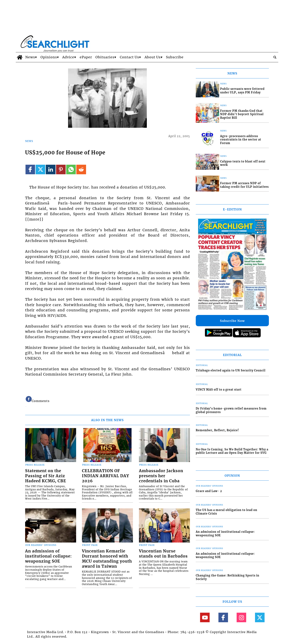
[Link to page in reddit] (81, 169)
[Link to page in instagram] (241, 617)
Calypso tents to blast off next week (243, 163)
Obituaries (105, 57)
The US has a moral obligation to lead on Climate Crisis (226, 512)
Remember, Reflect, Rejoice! (217, 430)
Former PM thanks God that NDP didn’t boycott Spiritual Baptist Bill (242, 114)
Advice (68, 57)
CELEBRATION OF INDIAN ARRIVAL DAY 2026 (106, 476)
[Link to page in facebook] (30, 169)
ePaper (86, 57)
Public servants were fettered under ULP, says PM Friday (242, 91)
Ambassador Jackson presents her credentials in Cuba (161, 476)
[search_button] (275, 57)
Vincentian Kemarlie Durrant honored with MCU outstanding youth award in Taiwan (107, 559)
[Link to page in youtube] (205, 617)
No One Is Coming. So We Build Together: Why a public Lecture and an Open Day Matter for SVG (232, 451)
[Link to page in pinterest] (61, 169)
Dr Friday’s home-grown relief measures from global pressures (231, 410)
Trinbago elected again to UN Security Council (231, 370)
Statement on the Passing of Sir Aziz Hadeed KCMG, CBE (46, 476)
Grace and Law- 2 (209, 491)
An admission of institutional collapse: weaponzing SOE (48, 556)
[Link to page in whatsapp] (71, 169)
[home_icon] (20, 57)
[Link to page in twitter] (40, 169)
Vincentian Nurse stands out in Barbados (163, 554)
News (30, 57)
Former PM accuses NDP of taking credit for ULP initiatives (244, 185)
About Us (153, 57)
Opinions (49, 57)
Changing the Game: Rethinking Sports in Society (228, 577)
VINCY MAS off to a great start (219, 390)
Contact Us (129, 57)
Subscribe (175, 57)
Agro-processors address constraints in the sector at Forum (241, 140)
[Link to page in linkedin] (51, 169)
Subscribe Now (232, 321)
